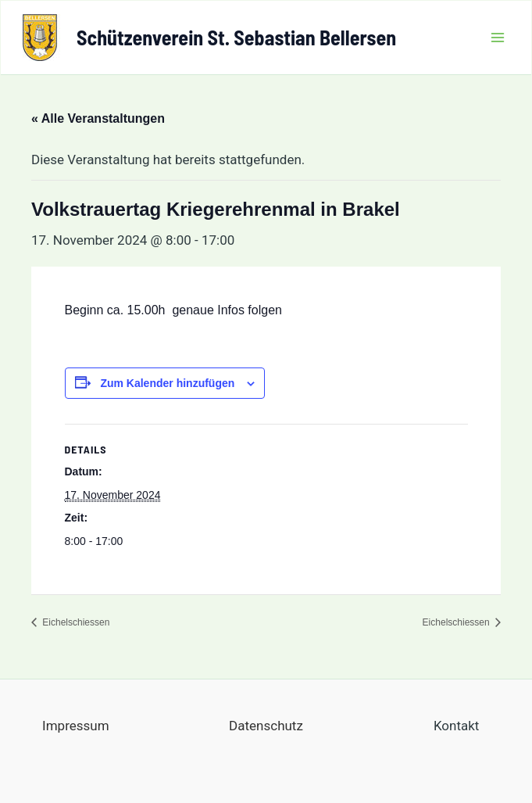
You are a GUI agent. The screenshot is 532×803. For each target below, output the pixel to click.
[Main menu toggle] (498, 38)
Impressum (76, 726)
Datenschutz (266, 726)
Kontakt (457, 726)
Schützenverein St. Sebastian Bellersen (236, 37)
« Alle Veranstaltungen (98, 118)
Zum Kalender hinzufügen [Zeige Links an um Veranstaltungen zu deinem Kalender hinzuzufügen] (167, 383)
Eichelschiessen (75, 622)
